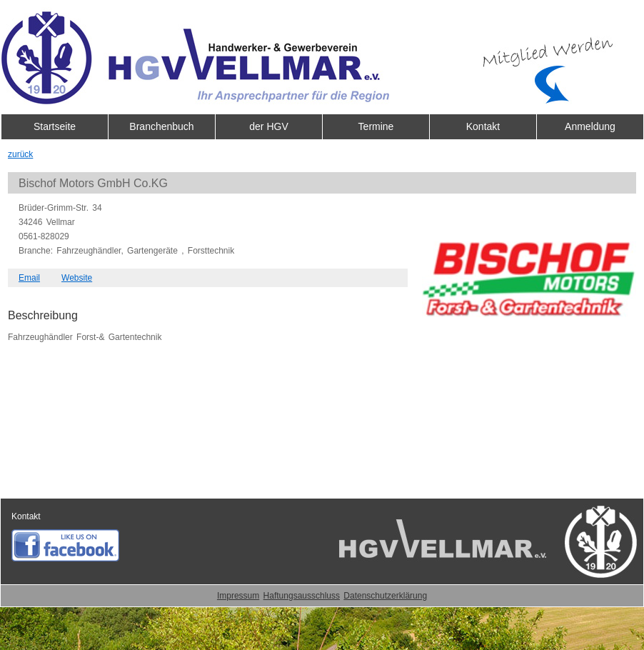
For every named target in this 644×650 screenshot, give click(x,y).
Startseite (55, 126)
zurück (20, 154)
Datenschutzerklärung (385, 596)
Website (77, 278)
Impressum (238, 596)
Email (29, 278)
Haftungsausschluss (302, 596)
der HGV (268, 126)
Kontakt (483, 126)
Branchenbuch (161, 126)
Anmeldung (590, 126)
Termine (376, 126)
